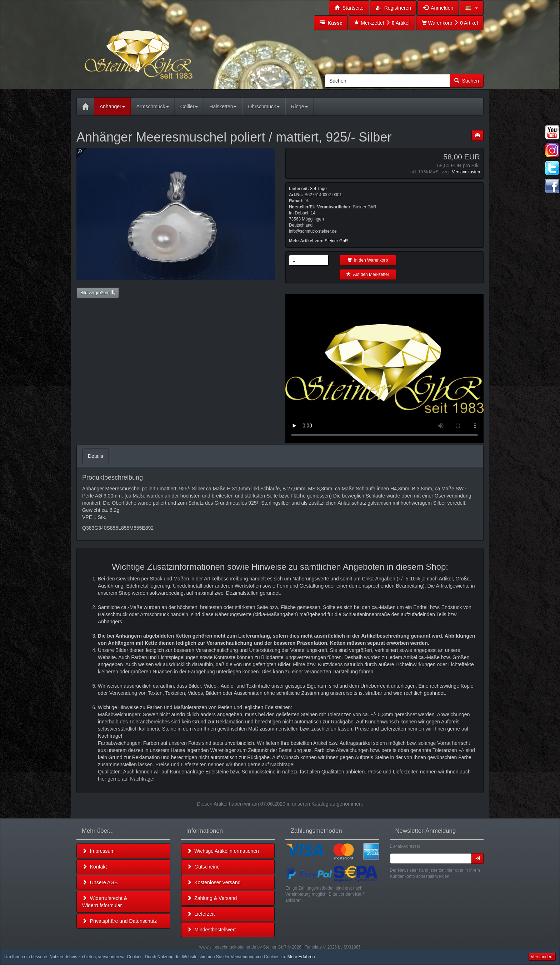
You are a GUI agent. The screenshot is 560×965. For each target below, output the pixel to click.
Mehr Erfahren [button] (301, 957)
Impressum (98, 851)
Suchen (467, 81)
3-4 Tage (318, 189)
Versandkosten (466, 172)
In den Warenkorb (368, 260)
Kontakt (94, 867)
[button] (472, 8)
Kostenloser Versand (214, 882)
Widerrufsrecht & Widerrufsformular (105, 902)
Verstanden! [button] (542, 957)
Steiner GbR (336, 241)
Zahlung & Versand (212, 898)
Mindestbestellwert (211, 930)
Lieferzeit (201, 914)
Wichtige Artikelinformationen (223, 851)
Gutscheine (203, 867)
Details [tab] (96, 456)
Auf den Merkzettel (367, 274)
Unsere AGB (100, 882)
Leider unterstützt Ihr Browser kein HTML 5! (384, 368)
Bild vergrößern (98, 293)
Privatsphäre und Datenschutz (119, 921)
